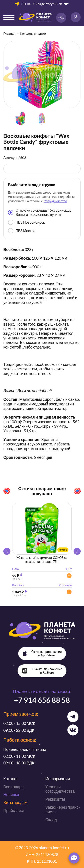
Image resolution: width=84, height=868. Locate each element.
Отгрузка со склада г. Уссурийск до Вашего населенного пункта (40, 212)
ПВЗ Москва (22, 231)
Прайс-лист (14, 810)
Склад (51, 820)
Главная (9, 33)
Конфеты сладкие (33, 33)
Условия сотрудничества (60, 789)
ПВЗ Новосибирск (26, 222)
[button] (77, 551)
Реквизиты (55, 799)
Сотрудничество (55, 201)
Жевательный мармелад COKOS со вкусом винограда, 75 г (42, 560)
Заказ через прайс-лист (63, 809)
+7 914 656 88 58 (42, 700)
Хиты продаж (15, 802)
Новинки (11, 794)
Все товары (14, 787)
